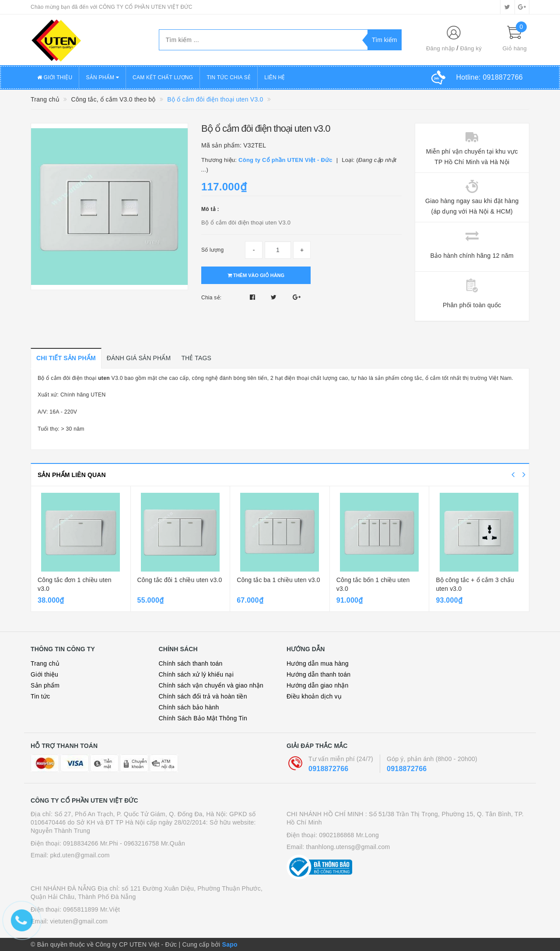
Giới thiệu (44, 674)
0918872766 (328, 769)
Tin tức (40, 696)
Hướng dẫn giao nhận (318, 685)
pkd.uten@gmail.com (80, 855)
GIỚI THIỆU (55, 77)
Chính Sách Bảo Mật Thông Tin (203, 718)
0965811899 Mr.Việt (91, 909)
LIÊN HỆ (275, 77)
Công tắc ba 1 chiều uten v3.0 (278, 580)
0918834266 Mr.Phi (91, 843)
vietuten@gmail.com (79, 921)
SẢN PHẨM (102, 77)
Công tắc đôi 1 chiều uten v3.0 (180, 580)
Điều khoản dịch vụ (314, 696)
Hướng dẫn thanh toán (318, 674)
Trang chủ (45, 663)
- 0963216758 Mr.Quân (152, 843)
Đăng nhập (441, 48)
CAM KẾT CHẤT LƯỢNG (163, 77)
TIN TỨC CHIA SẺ (229, 77)
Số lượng (212, 250)
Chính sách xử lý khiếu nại (196, 674)
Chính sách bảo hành (189, 707)
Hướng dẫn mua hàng (318, 663)
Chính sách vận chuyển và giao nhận (211, 685)
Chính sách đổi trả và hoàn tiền (203, 696)
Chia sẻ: (211, 298)
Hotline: (490, 77)
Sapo (230, 944)
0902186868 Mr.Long (349, 835)
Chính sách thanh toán (191, 663)
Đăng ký (471, 48)
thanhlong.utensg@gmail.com (348, 847)
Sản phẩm (45, 685)
